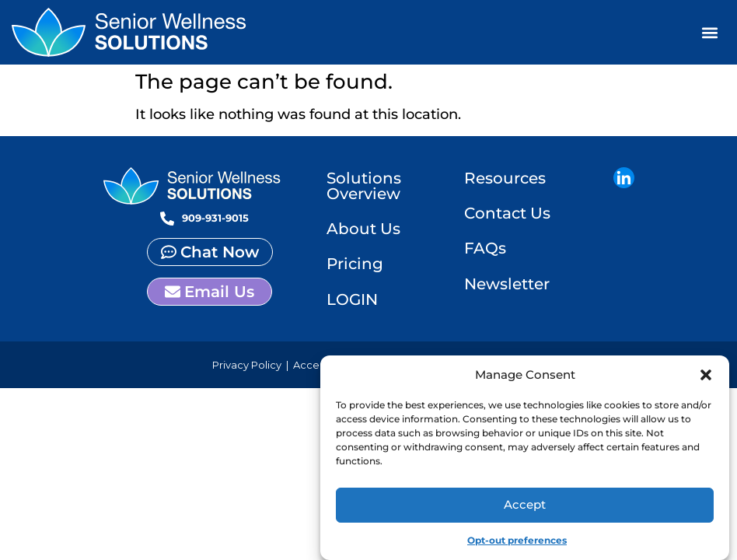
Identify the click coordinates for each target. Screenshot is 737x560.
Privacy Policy (247, 370)
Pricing (355, 268)
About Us (363, 231)
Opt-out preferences (517, 540)
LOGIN (352, 304)
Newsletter (507, 289)
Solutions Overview (364, 187)
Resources (505, 179)
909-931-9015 (215, 218)
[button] (706, 375)
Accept (525, 504)
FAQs (485, 252)
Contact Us (507, 215)
